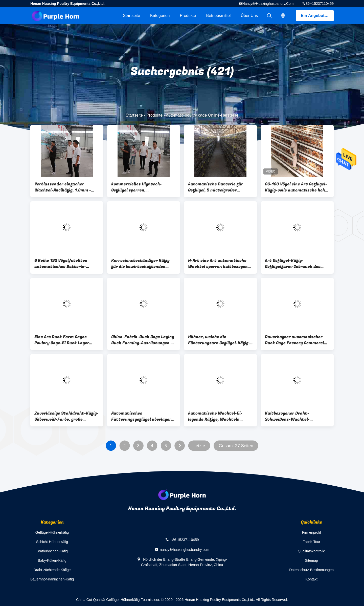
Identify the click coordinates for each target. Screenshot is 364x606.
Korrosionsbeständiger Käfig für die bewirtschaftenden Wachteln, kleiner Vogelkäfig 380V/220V (140, 264)
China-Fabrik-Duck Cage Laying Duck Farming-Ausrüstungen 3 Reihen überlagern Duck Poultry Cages (143, 340)
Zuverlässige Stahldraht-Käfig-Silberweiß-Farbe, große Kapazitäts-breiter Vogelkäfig (66, 416)
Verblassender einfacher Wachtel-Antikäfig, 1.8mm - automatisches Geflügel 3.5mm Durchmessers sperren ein (66, 187)
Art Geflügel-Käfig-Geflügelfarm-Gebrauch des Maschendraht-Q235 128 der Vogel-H (294, 264)
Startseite (131, 16)
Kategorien (160, 16)
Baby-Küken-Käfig (52, 560)
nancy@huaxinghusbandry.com (268, 4)
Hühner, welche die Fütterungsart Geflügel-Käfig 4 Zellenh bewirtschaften (220, 340)
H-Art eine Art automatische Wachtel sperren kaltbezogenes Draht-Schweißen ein (220, 264)
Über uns (249, 16)
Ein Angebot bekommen (317, 16)
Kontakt (311, 579)
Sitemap (311, 560)
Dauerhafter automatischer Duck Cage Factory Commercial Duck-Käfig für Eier (296, 340)
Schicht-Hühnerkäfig (52, 542)
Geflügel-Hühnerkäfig (52, 532)
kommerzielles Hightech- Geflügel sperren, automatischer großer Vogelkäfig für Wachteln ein (140, 187)
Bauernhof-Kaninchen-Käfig (52, 579)
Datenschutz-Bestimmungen (311, 570)
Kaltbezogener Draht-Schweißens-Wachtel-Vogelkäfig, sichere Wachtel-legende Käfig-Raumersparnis (295, 416)
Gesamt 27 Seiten (236, 446)
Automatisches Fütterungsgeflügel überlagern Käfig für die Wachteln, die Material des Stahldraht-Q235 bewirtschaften (143, 416)
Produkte (188, 16)
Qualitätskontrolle (311, 551)
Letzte (199, 446)
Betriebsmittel (219, 16)
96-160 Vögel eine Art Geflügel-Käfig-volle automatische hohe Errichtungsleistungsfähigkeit (296, 187)
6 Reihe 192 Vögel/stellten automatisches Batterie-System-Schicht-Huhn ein (61, 264)
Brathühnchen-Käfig (52, 551)
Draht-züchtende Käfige (52, 570)
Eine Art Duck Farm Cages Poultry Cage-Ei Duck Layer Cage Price (62, 340)
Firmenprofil (311, 532)
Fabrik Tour (311, 542)
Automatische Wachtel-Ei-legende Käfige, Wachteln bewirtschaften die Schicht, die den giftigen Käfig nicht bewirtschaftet (220, 416)
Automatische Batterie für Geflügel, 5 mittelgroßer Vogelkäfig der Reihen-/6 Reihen (216, 187)
